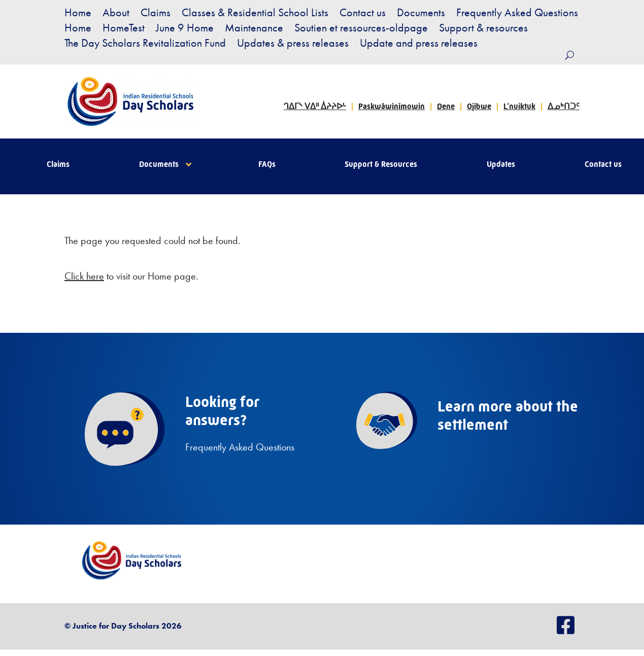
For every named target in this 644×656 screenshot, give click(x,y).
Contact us (363, 14)
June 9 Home (185, 30)
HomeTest (124, 30)
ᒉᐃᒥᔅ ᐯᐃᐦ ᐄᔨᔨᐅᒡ (315, 106)
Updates (501, 165)
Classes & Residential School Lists (255, 14)
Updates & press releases (293, 45)
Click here (84, 276)
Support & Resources (381, 165)
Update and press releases (419, 45)
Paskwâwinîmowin (392, 106)
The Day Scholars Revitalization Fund (145, 45)
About (116, 14)
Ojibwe (479, 106)
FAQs (267, 165)
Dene (446, 106)
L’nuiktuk (519, 106)
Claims (156, 14)
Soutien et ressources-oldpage (361, 30)
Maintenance (254, 30)
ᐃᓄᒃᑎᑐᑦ (564, 106)
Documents (421, 14)
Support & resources (483, 30)
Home (78, 14)
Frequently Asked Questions (517, 14)
